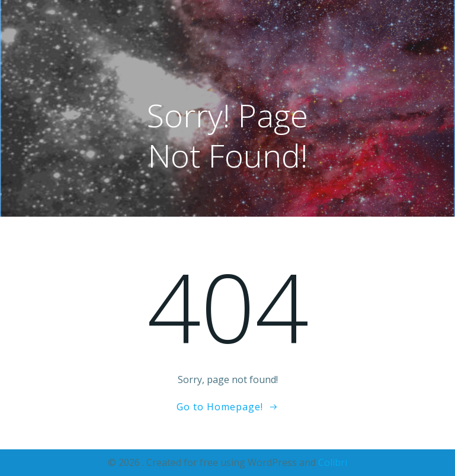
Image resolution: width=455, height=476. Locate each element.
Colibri (333, 462)
